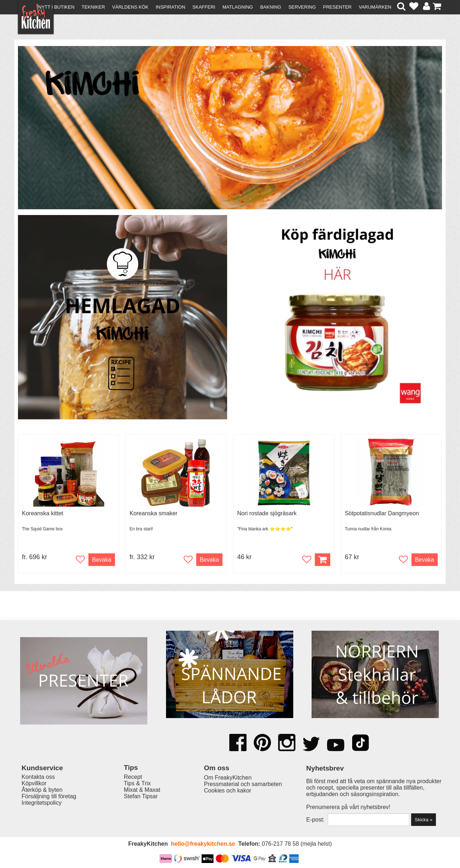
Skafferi (204, 7)
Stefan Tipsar (141, 796)
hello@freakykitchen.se (203, 844)
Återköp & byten (42, 790)
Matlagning (238, 7)
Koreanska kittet (43, 513)
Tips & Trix (137, 783)
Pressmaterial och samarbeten (243, 784)
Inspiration (170, 7)
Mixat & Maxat (142, 790)
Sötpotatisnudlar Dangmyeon (382, 513)
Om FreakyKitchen (228, 778)
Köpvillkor (34, 783)
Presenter (337, 7)
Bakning (271, 7)
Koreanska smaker (153, 513)
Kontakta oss (38, 777)
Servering (302, 7)
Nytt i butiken (56, 7)
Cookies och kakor (228, 791)
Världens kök (130, 7)
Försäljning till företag (49, 796)
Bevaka (102, 560)
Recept (133, 777)
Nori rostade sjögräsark (267, 513)
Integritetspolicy (42, 803)
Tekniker (93, 7)
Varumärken (375, 7)
